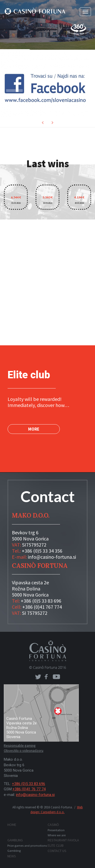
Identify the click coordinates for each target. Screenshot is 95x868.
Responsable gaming (20, 745)
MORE (34, 429)
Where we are (57, 835)
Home (12, 825)
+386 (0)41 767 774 (42, 607)
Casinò (53, 825)
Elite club (56, 845)
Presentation (56, 830)
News (12, 856)
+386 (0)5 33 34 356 (42, 551)
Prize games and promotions (27, 846)
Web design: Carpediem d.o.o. (57, 810)
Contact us (57, 851)
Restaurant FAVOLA (63, 840)
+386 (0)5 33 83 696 (41, 601)
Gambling (15, 840)
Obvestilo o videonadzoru (24, 751)
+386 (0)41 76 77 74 (29, 789)
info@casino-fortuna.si (52, 557)
